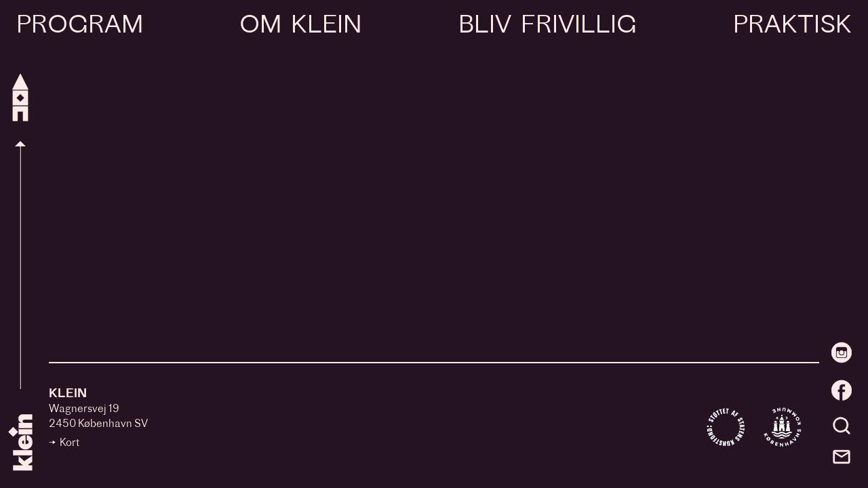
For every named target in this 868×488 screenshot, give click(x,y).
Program (80, 26)
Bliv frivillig (547, 26)
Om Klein (300, 26)
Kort (70, 444)
